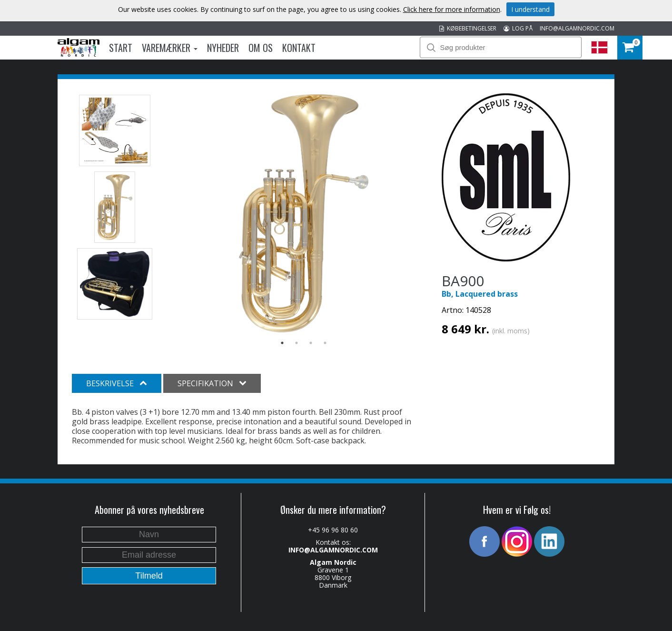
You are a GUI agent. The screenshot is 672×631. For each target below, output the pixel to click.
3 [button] (311, 343)
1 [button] (282, 343)
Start (121, 48)
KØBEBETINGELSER (468, 28)
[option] (304, 213)
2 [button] (296, 343)
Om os (261, 48)
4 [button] (325, 343)
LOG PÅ (518, 28)
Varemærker (170, 48)
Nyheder (223, 48)
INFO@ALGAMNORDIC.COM (577, 28)
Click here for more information (452, 9)
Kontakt (299, 48)
